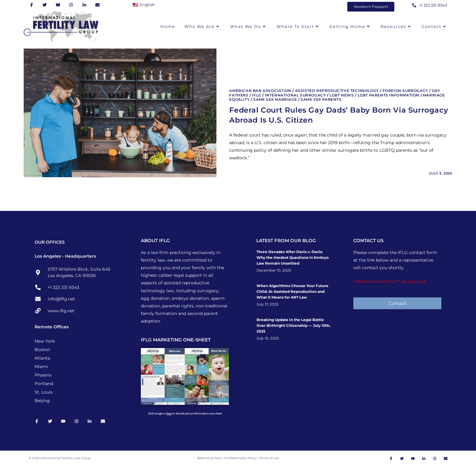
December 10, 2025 (274, 270)
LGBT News (342, 95)
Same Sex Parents (321, 99)
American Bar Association (260, 91)
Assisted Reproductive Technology (337, 91)
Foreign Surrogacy (405, 91)
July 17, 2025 (267, 304)
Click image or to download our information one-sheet (185, 413)
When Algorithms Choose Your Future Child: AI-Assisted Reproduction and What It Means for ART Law (292, 291)
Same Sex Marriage (275, 99)
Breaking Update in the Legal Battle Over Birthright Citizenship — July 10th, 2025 (293, 325)
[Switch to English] (145, 5)
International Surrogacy (296, 95)
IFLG (257, 95)
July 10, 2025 (268, 338)
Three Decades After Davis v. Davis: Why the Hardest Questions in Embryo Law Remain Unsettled (293, 257)
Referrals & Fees (209, 459)
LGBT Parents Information (388, 95)
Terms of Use (269, 459)
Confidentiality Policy (241, 459)
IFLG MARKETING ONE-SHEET (176, 340)
